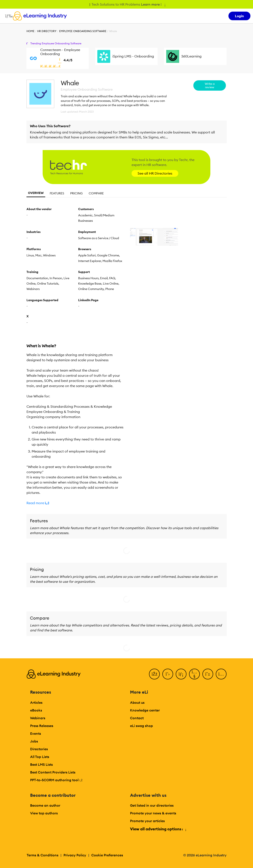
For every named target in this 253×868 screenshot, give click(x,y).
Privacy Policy (75, 855)
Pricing (76, 193)
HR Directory (47, 31)
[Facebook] (154, 674)
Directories (39, 749)
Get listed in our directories (152, 805)
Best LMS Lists (41, 764)
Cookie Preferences (107, 855)
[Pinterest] (208, 674)
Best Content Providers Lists (53, 772)
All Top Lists (40, 757)
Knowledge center (145, 710)
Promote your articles (147, 821)
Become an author (45, 805)
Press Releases (42, 726)
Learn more (153, 4)
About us (137, 702)
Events (36, 733)
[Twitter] (168, 674)
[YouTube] (194, 674)
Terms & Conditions (43, 855)
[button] (75, 503)
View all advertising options (158, 829)
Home (30, 31)
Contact (137, 718)
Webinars (38, 718)
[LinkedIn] (181, 674)
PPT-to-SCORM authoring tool (56, 780)
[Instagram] (221, 674)
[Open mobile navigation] (8, 16)
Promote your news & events (153, 813)
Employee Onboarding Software (83, 31)
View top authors (44, 813)
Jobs (34, 741)
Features (57, 193)
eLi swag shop (141, 726)
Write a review (210, 85)
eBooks (36, 710)
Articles (36, 702)
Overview (36, 193)
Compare (96, 193)
